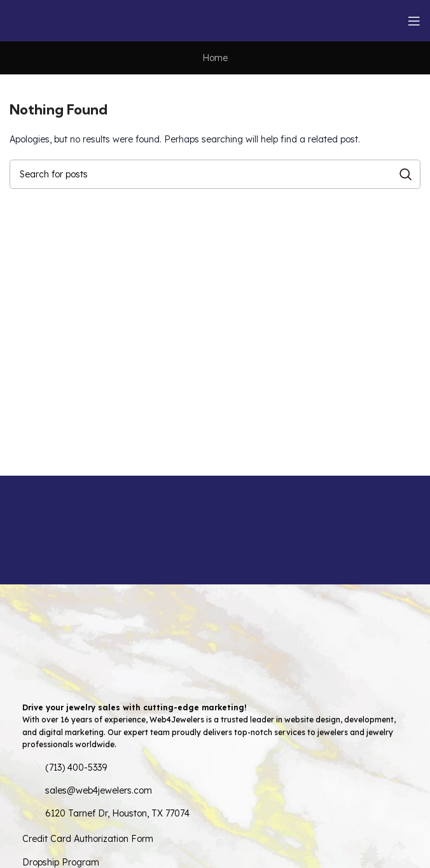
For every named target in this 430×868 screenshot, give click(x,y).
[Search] (215, 174)
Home (215, 58)
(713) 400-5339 (76, 768)
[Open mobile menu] (414, 21)
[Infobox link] (56, 530)
